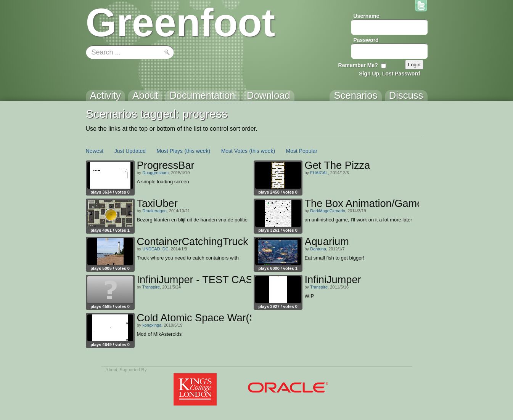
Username (367, 16)
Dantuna (318, 249)
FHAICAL (319, 173)
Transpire (151, 287)
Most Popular (302, 151)
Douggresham (155, 173)
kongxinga (152, 325)
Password (366, 40)
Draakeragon (154, 211)
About (111, 370)
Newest (95, 151)
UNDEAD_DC (155, 249)
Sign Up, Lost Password (389, 74)
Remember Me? (358, 65)
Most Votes (234, 151)
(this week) (198, 151)
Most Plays (170, 151)
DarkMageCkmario (328, 211)
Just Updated (130, 151)
